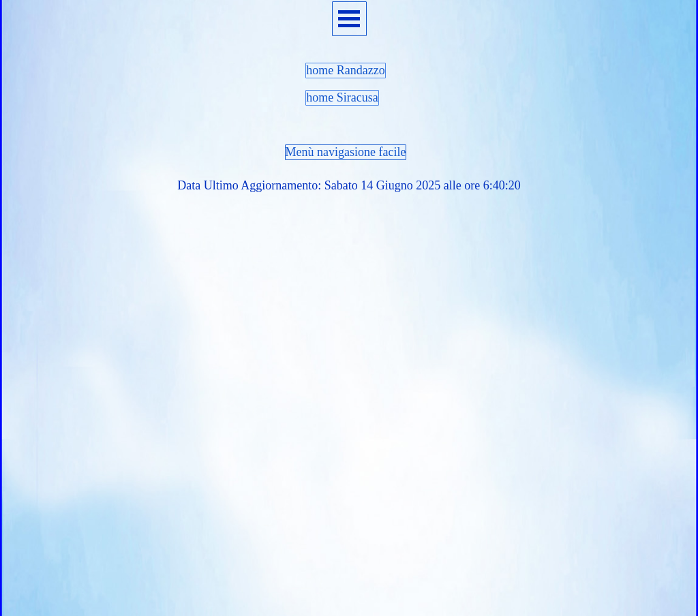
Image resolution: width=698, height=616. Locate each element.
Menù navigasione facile (346, 152)
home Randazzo (345, 70)
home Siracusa (342, 97)
